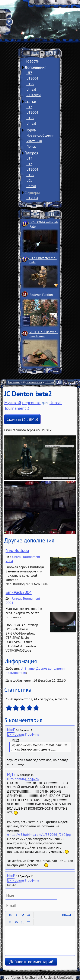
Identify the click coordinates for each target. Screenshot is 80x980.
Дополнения (35, 67)
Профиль (32, 734)
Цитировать (16, 734)
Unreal (31, 89)
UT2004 (32, 78)
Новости (32, 61)
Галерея (31, 153)
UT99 (30, 84)
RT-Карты (34, 95)
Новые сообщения (40, 135)
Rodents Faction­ (41, 295)
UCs (29, 180)
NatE (11, 730)
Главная (14, 382)
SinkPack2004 (19, 592)
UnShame (28, 668)
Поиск (31, 146)
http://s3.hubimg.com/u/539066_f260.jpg (40, 834)
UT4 (29, 158)
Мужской (13, 403)
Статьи (30, 101)
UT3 (29, 73)
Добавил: (13, 668)
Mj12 (11, 774)
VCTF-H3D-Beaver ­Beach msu (44, 334)
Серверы (32, 193)
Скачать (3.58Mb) (22, 419)
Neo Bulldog (17, 550)
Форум (31, 130)
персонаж (31, 403)
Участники (34, 141)
